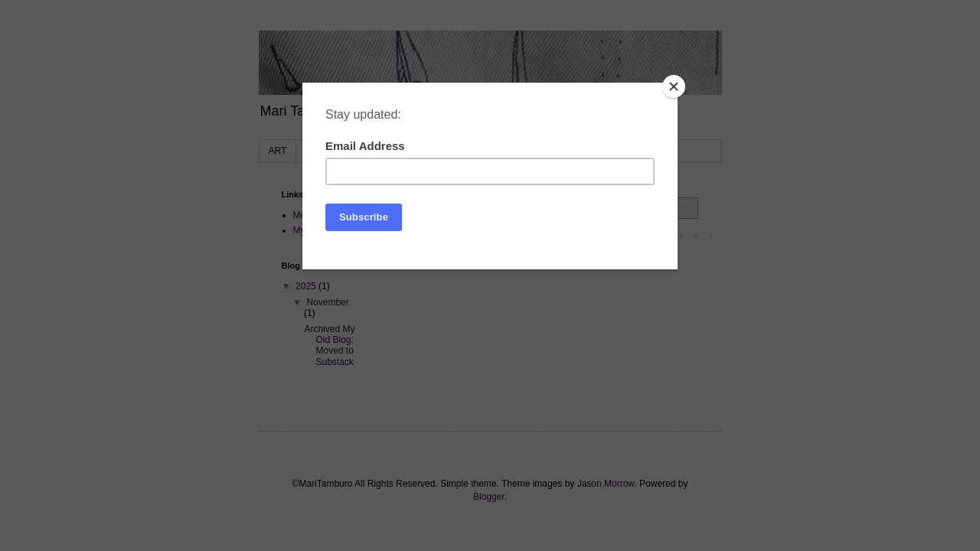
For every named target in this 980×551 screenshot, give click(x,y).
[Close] (674, 86)
